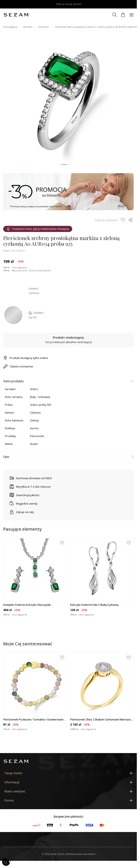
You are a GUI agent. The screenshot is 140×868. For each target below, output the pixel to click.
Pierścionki (44, 27)
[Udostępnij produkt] (130, 220)
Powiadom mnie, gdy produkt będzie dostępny (38, 229)
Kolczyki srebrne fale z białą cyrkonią (94, 605)
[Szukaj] (115, 15)
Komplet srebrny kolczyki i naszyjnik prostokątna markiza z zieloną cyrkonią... (30, 605)
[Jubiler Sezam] (16, 15)
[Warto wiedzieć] (68, 791)
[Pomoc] (68, 800)
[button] (64, 165)
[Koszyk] (123, 15)
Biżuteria (28, 27)
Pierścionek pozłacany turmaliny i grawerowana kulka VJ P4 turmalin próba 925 (34, 719)
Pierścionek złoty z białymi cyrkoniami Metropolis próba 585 (102, 719)
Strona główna (10, 27)
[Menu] (132, 15)
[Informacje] (68, 782)
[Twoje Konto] (68, 773)
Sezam (34, 444)
